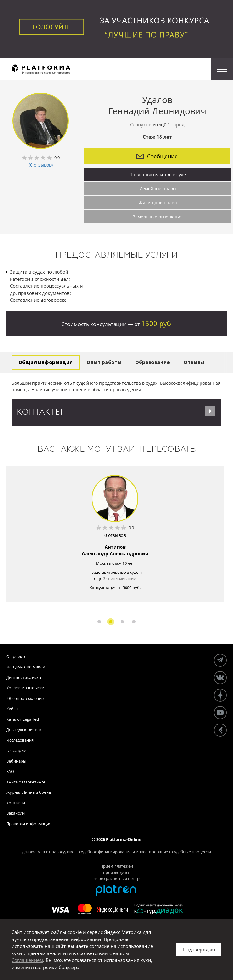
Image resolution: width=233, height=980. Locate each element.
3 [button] (122, 622)
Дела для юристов (24, 729)
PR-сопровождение (25, 698)
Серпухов (141, 124)
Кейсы (12, 709)
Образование (153, 362)
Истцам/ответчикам (26, 667)
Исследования (20, 740)
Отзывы (194, 362)
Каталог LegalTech (23, 719)
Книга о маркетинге (26, 782)
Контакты (16, 803)
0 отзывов (115, 535)
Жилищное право (158, 203)
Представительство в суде (158, 175)
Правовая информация (29, 824)
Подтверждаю (199, 949)
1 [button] (99, 622)
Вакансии (15, 813)
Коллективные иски (25, 688)
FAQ (10, 771)
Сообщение (157, 156)
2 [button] (111, 622)
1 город (176, 124)
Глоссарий (16, 750)
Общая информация (46, 362)
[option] (115, 534)
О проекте (16, 656)
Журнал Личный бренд (29, 792)
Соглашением (27, 960)
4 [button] (134, 622)
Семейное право (158, 189)
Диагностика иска (24, 677)
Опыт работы (104, 362)
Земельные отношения (158, 217)
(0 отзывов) (41, 165)
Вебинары (16, 761)
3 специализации (120, 578)
